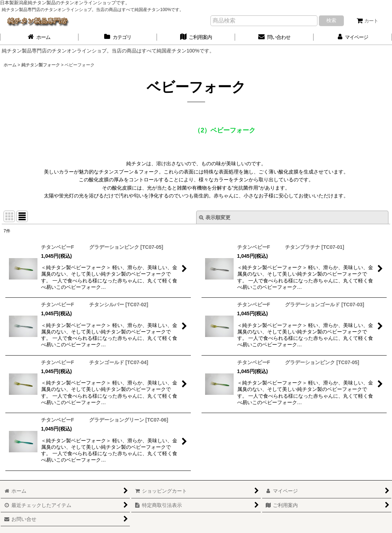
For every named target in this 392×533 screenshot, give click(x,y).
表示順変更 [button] (215, 217)
